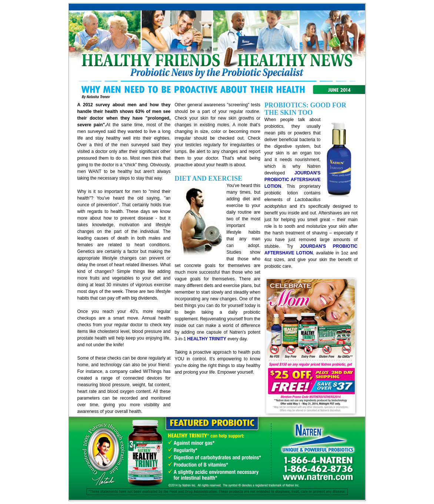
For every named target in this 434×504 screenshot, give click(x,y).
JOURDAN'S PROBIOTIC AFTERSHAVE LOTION (293, 180)
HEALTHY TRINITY (207, 339)
